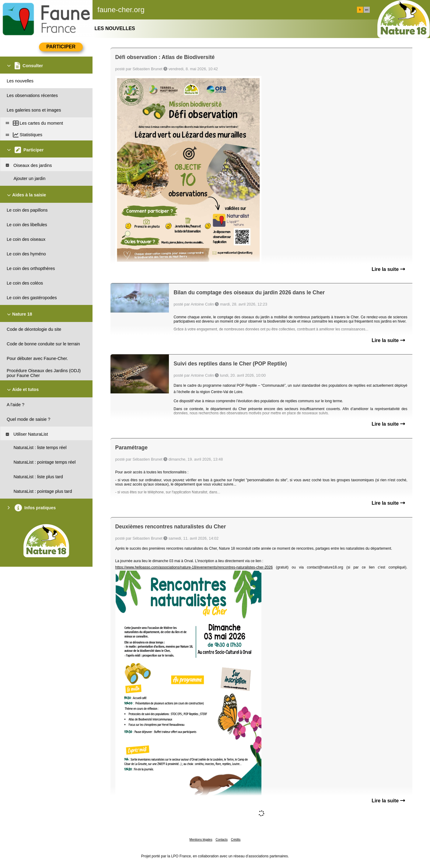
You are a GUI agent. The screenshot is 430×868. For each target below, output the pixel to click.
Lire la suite (388, 269)
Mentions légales (201, 840)
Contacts (221, 840)
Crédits (236, 840)
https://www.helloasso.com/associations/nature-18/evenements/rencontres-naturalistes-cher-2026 (194, 567)
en (367, 10)
